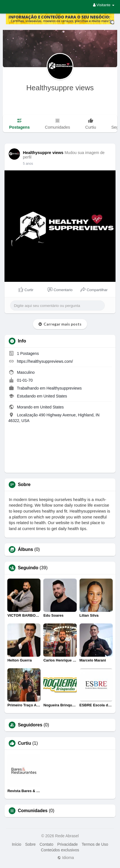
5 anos (28, 164)
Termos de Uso (95, 844)
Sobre (30, 844)
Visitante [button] (104, 5)
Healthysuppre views (60, 88)
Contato (47, 844)
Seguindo (28, 568)
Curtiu (24, 743)
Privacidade (68, 844)
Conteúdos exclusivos (60, 850)
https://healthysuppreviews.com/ (45, 361)
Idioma (66, 858)
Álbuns (25, 550)
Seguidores (30, 725)
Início (16, 844)
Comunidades (33, 811)
